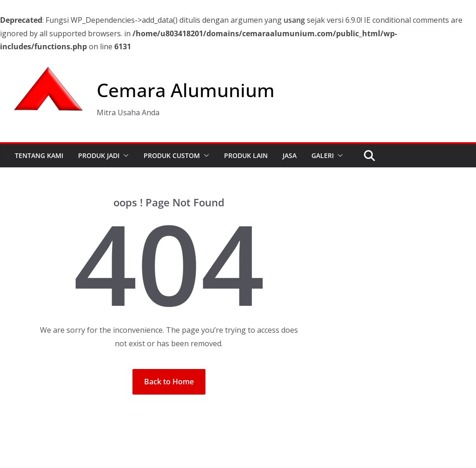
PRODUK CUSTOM (172, 155)
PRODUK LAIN (246, 155)
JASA (290, 155)
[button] (124, 156)
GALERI (323, 155)
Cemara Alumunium (186, 90)
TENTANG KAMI (39, 155)
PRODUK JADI (99, 155)
